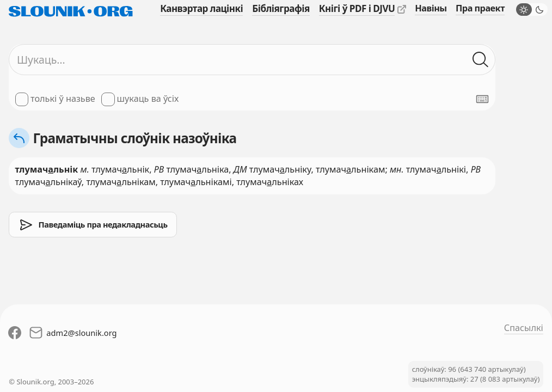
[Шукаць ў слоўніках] (481, 60)
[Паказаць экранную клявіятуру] (482, 99)
